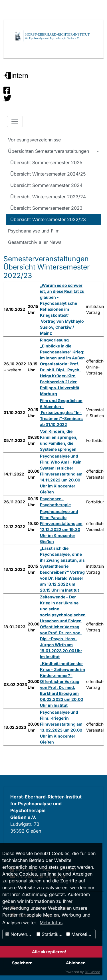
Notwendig (20, 934)
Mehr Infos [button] (51, 923)
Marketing (79, 934)
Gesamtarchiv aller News (35, 242)
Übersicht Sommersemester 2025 (46, 162)
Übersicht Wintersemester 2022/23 (48, 219)
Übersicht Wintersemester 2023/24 (48, 197)
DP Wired (92, 972)
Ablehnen (76, 963)
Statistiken (50, 934)
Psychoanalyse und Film (34, 231)
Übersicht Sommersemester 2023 (46, 208)
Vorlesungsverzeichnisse (34, 140)
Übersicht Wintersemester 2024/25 (48, 174)
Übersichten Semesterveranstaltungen (49, 151)
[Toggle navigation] (15, 122)
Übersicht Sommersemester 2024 (46, 185)
